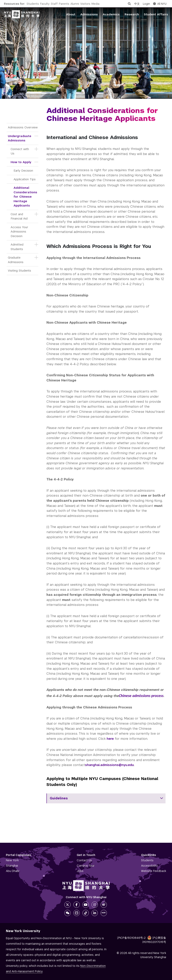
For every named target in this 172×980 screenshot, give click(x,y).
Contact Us (84, 860)
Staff (54, 4)
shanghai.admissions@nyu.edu (109, 765)
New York (12, 860)
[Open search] (129, 4)
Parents (64, 4)
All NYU (160, 4)
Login (146, 4)
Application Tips (25, 179)
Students (33, 4)
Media (95, 4)
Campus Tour (86, 866)
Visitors (85, 4)
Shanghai (12, 866)
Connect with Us (20, 151)
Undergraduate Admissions (20, 138)
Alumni (75, 4)
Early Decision (23, 170)
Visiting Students (19, 270)
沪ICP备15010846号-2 (131, 938)
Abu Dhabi (13, 871)
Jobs (80, 871)
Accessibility (149, 866)
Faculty (45, 4)
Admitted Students (18, 247)
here (110, 739)
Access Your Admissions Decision (20, 232)
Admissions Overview (23, 127)
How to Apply (21, 162)
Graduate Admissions (16, 260)
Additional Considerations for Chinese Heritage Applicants (26, 197)
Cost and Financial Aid (19, 216)
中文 (137, 4)
